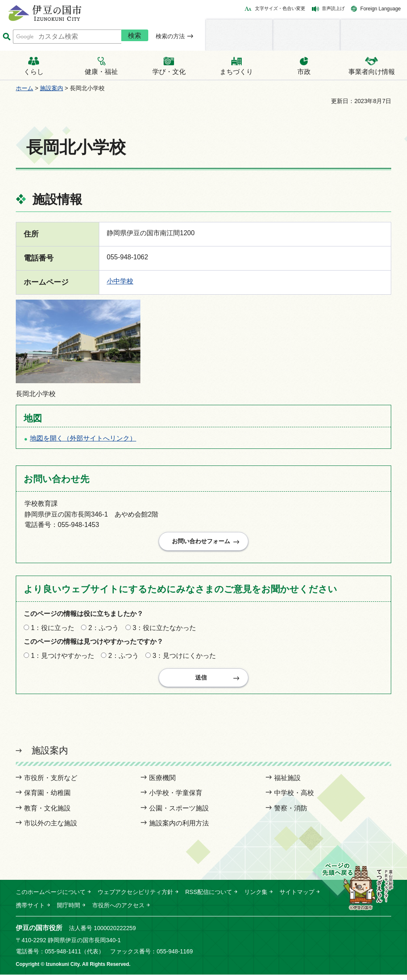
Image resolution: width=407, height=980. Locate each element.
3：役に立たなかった (164, 630)
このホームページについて (51, 897)
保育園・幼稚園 (47, 798)
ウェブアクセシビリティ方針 (135, 897)
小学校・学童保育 (176, 798)
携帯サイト (30, 911)
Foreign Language (381, 9)
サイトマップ (297, 897)
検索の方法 (170, 36)
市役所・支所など (51, 783)
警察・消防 (291, 814)
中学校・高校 (294, 798)
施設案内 (51, 88)
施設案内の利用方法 (179, 829)
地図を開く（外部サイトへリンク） (83, 438)
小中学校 (120, 281)
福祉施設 (287, 783)
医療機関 (162, 783)
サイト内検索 (6, 37)
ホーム (25, 88)
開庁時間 (69, 911)
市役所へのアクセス (118, 911)
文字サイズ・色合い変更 (280, 8)
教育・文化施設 (47, 814)
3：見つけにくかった (184, 658)
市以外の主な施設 (51, 829)
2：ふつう (104, 630)
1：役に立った (53, 630)
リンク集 (256, 897)
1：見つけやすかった (63, 658)
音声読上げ (333, 8)
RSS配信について (209, 897)
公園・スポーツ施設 (179, 814)
